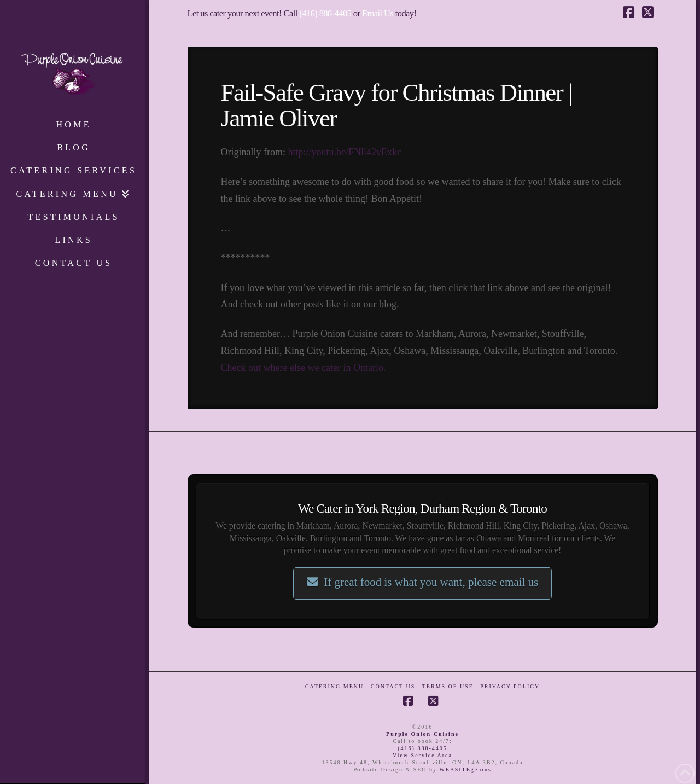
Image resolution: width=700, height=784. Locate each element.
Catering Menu (334, 686)
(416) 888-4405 (325, 13)
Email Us (378, 13)
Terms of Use (448, 686)
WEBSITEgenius (465, 770)
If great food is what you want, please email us (422, 582)
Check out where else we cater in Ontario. (304, 368)
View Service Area (422, 755)
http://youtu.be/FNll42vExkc (345, 152)
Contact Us (393, 686)
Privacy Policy (510, 686)
